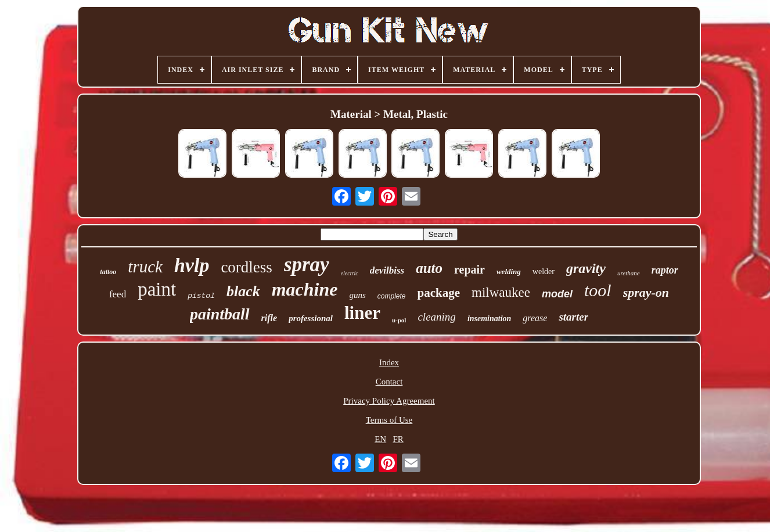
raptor (665, 270)
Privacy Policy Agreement (389, 401)
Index (389, 362)
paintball (220, 314)
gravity (586, 268)
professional (311, 318)
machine (305, 289)
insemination (489, 319)
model (557, 294)
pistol (201, 296)
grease (535, 318)
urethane (629, 273)
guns (358, 295)
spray (307, 265)
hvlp (192, 265)
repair (469, 269)
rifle (269, 318)
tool (598, 290)
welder (544, 272)
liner (362, 313)
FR (398, 439)
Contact (389, 382)
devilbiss (387, 270)
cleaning (436, 317)
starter (573, 317)
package (439, 293)
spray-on (646, 292)
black (243, 291)
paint (157, 289)
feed (118, 294)
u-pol (399, 320)
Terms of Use (389, 420)
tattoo (108, 272)
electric (350, 273)
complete (392, 296)
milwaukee (501, 292)
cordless (246, 267)
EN (380, 439)
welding (509, 272)
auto (429, 268)
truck (145, 267)
